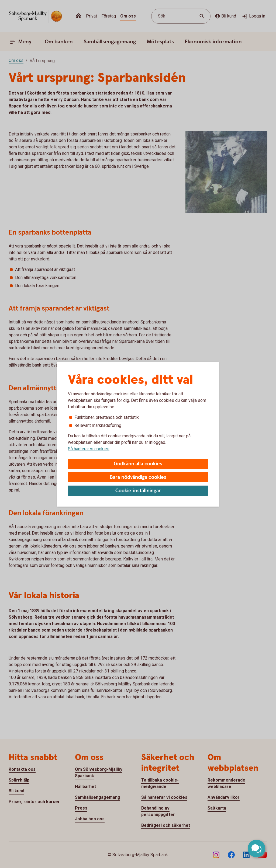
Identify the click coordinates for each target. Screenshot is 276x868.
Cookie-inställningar (138, 491)
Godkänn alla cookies (138, 464)
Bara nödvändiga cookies (138, 477)
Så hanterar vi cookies (89, 449)
